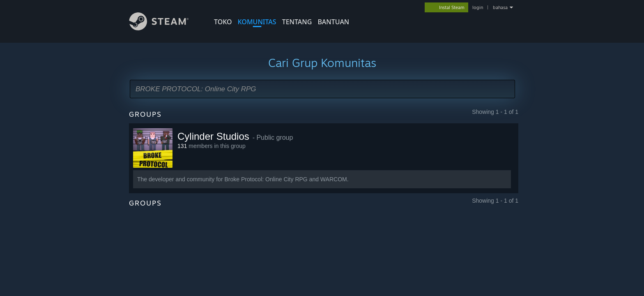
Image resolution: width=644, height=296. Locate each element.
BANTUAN (333, 22)
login (478, 7)
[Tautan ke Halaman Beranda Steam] (165, 28)
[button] (322, 89)
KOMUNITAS (257, 22)
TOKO (223, 22)
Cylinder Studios (213, 136)
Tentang (297, 22)
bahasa (500, 7)
